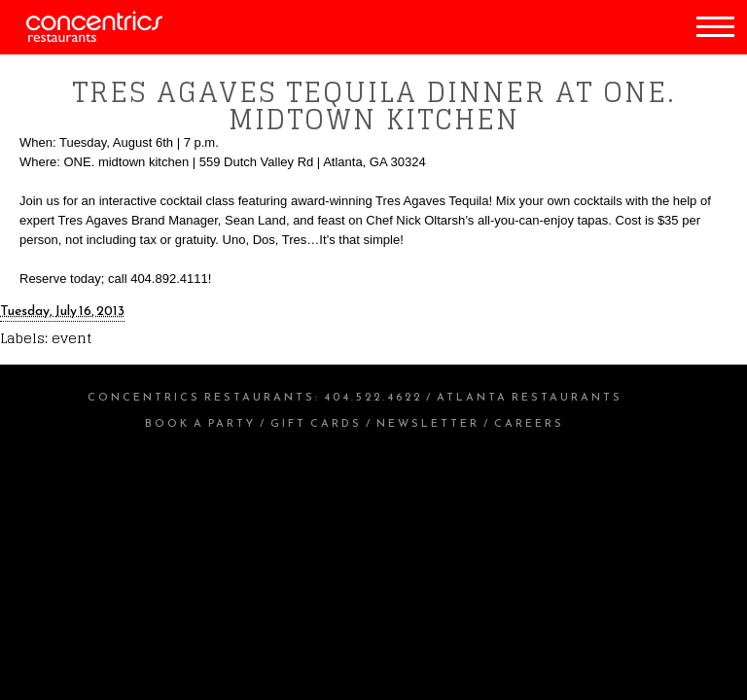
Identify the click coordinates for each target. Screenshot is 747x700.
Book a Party (200, 423)
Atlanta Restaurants (530, 397)
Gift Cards (316, 423)
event (71, 338)
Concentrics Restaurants (201, 397)
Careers (529, 423)
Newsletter (428, 423)
